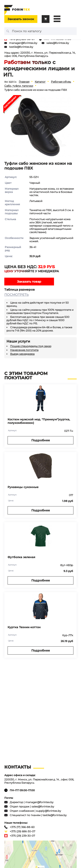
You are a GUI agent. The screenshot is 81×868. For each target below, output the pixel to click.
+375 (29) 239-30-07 (22, 836)
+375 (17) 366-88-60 (22, 827)
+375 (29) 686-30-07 (22, 831)
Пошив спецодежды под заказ (31, 346)
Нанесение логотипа (24, 350)
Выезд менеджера (22, 354)
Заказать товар (29, 282)
